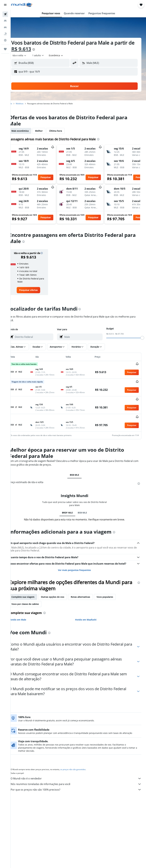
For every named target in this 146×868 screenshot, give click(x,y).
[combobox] (64, 55)
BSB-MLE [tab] (78, 466)
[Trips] (5, 49)
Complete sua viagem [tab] (31, 588)
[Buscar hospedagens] (5, 21)
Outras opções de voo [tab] (60, 588)
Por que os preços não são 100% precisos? (80, 782)
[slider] (142, 338)
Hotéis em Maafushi (90, 610)
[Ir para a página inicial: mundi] (22, 5)
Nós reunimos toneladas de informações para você (80, 776)
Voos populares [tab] (113, 588)
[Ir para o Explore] (5, 40)
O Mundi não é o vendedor (80, 770)
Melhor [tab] (47, 131)
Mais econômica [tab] (28, 131)
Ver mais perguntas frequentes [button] (78, 561)
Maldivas (27, 104)
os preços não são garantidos (81, 761)
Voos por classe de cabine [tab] (33, 595)
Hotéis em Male (25, 610)
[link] (35, 290)
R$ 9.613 (36, 49)
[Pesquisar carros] (5, 27)
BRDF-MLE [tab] (71, 503)
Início (18, 104)
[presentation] (49, 49)
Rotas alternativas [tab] (88, 588)
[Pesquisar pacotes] (5, 34)
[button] (5, 5)
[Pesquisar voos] (5, 14)
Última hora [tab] (63, 131)
